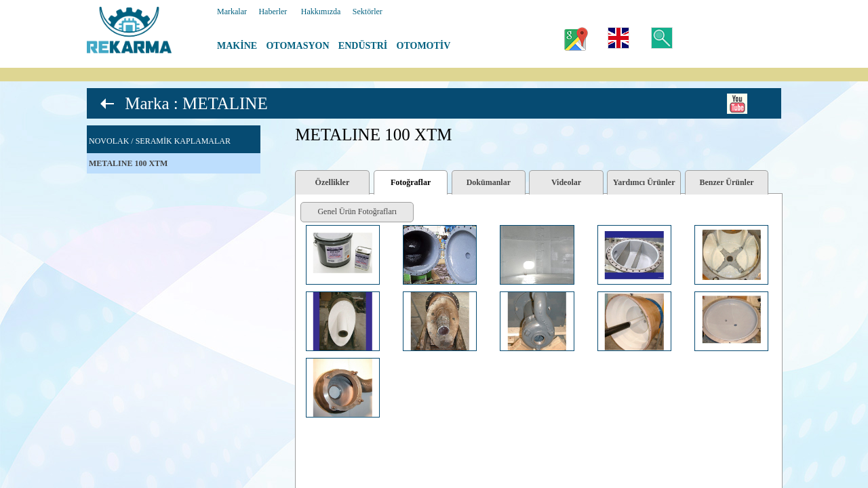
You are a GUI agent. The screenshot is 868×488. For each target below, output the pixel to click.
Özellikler (333, 182)
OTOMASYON (297, 46)
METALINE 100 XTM (128, 163)
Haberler (273, 12)
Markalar (232, 12)
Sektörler (368, 12)
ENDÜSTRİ (363, 46)
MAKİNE (237, 46)
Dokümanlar (489, 182)
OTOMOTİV (424, 46)
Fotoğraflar (411, 182)
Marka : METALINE (196, 103)
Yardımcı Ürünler (644, 182)
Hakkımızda (321, 12)
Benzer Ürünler (727, 182)
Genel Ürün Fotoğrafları (357, 211)
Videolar (566, 182)
